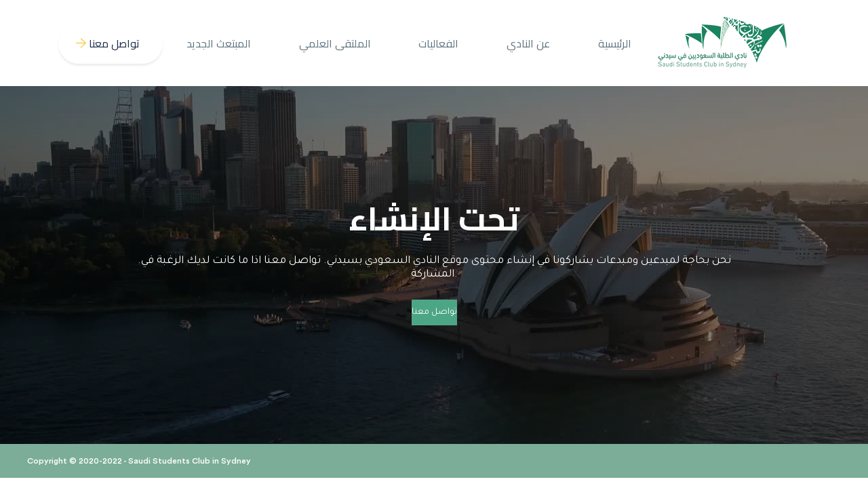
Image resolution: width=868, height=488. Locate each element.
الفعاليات (438, 43)
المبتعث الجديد (219, 43)
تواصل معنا (434, 312)
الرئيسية (615, 43)
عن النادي (528, 43)
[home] (723, 43)
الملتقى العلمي (335, 43)
